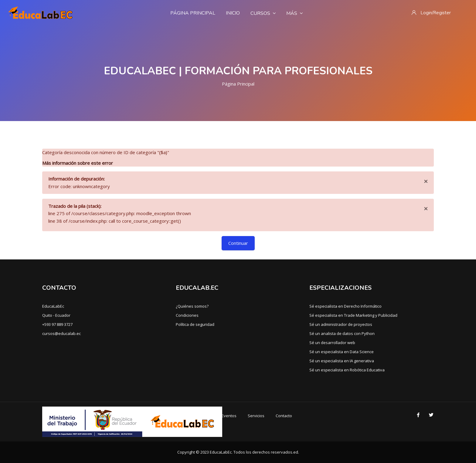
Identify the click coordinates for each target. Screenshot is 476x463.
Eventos (229, 416)
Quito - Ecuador (56, 315)
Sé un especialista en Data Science (342, 352)
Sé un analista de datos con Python (342, 333)
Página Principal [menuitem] (193, 13)
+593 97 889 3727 (57, 324)
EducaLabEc (53, 306)
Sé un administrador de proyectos (341, 324)
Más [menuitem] (294, 13)
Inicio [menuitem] (233, 13)
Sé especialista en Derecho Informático (345, 306)
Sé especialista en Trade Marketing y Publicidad (353, 315)
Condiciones (187, 315)
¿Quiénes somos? (192, 306)
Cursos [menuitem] (263, 13)
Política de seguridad (195, 324)
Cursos (204, 416)
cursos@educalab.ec (61, 333)
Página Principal (238, 84)
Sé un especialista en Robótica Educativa (347, 370)
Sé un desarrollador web (332, 343)
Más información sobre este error (78, 163)
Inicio (181, 416)
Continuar (238, 243)
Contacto (284, 416)
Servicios (256, 416)
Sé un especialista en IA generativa (342, 361)
